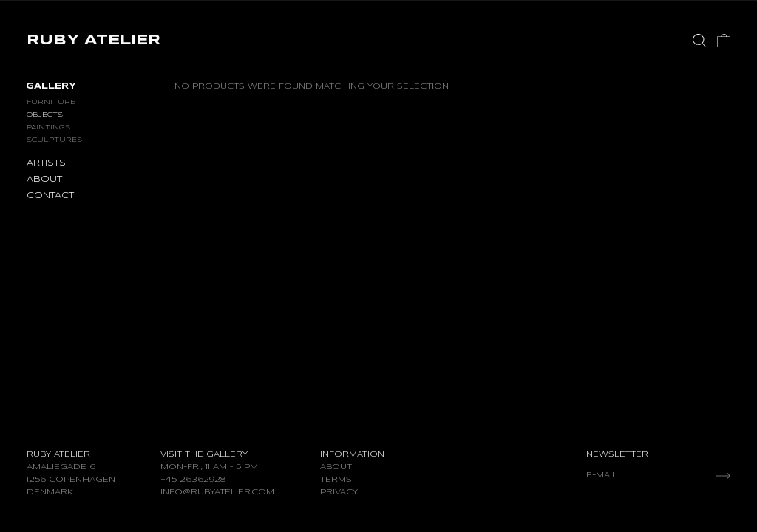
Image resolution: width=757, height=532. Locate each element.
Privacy (339, 492)
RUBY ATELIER (94, 41)
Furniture (51, 102)
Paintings (48, 127)
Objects (45, 115)
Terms (336, 480)
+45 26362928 (193, 480)
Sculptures (54, 140)
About (336, 467)
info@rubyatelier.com (217, 492)
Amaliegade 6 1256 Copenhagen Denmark (71, 480)
